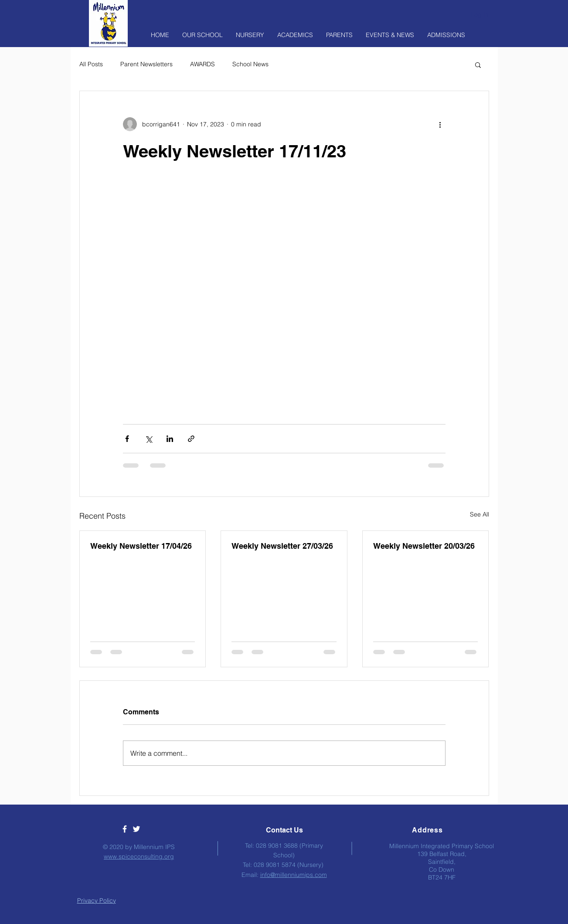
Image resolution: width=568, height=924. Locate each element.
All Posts (91, 64)
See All (480, 514)
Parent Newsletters (146, 64)
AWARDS (202, 64)
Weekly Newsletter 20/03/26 (424, 546)
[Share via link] (191, 439)
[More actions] (440, 124)
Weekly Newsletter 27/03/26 (282, 546)
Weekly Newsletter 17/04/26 (141, 546)
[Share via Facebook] (127, 439)
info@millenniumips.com (294, 875)
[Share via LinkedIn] (170, 439)
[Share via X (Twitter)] (148, 439)
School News (250, 64)
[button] (478, 65)
